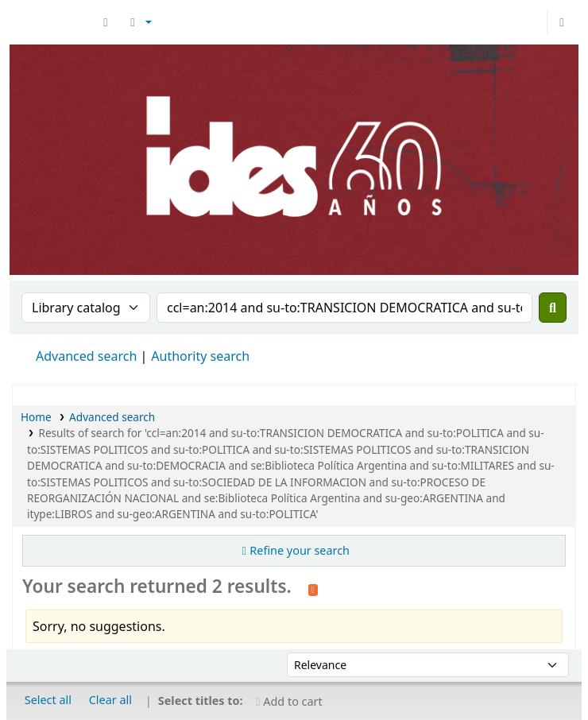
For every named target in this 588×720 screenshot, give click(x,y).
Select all (48, 700)
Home (36, 417)
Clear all (110, 700)
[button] (106, 22)
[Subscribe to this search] (313, 588)
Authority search (200, 356)
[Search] (553, 308)
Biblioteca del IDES (52, 22)
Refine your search (300, 550)
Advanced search (86, 356)
